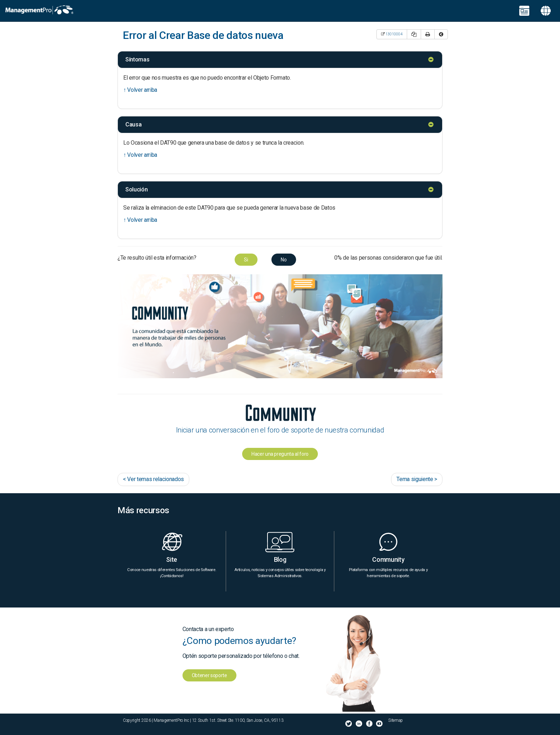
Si (246, 260)
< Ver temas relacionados (153, 479)
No (284, 260)
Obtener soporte (209, 675)
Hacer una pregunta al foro (280, 454)
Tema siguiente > (417, 479)
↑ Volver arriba (140, 90)
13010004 (394, 34)
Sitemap (396, 720)
